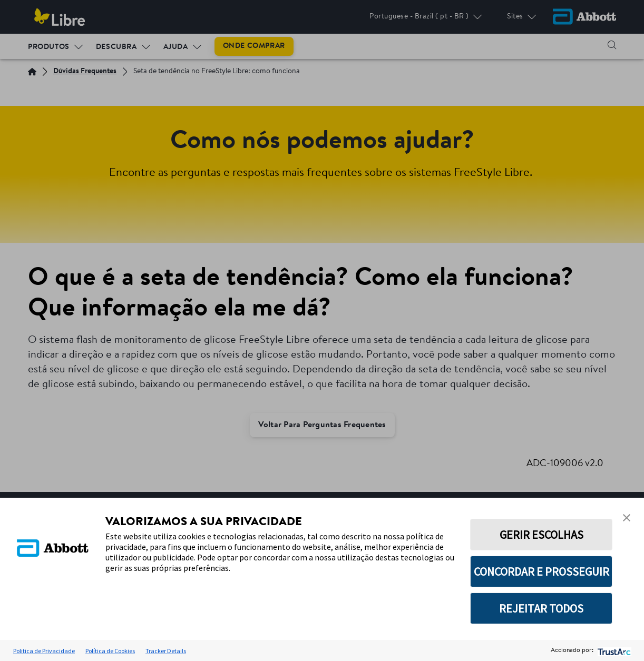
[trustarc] (613, 651)
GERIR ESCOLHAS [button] (541, 535)
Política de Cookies (110, 651)
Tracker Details (166, 651)
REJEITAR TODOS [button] (541, 608)
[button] (627, 518)
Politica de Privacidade (44, 651)
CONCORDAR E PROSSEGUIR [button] (541, 571)
